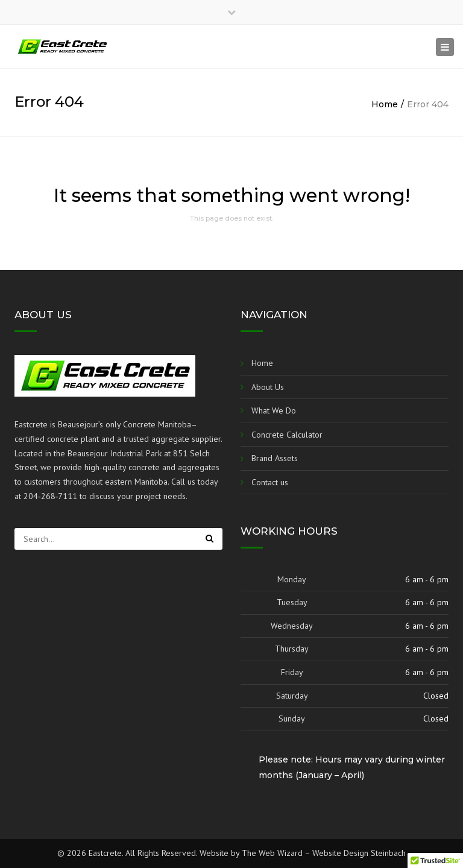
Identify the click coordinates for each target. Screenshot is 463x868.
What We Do (274, 410)
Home (385, 104)
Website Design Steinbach (359, 853)
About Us (268, 387)
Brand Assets (275, 458)
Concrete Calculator (287, 435)
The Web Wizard (272, 853)
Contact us (270, 482)
